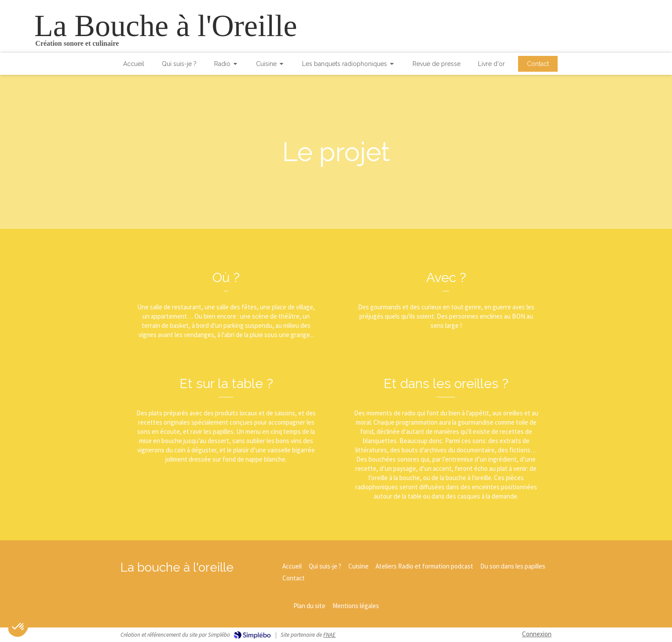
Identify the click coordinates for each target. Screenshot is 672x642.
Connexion (537, 634)
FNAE (329, 635)
